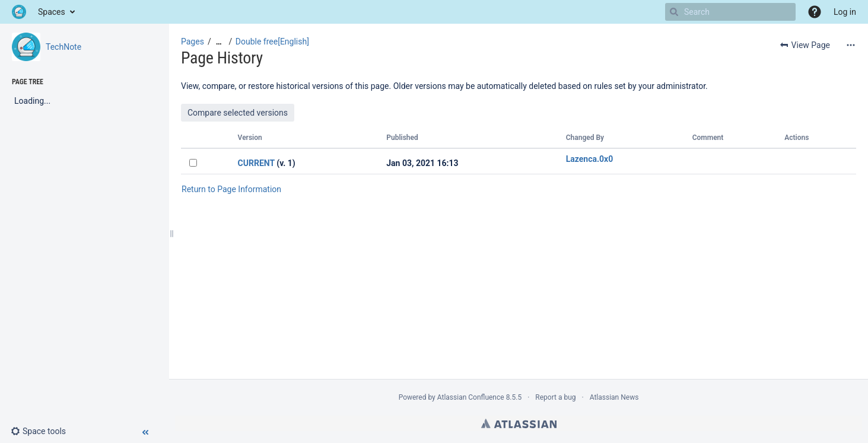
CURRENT (256, 163)
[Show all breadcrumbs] (219, 42)
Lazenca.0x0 (590, 159)
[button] (815, 12)
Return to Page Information (231, 189)
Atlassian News (614, 397)
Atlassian (519, 423)
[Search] (674, 12)
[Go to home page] (19, 12)
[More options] (851, 45)
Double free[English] (272, 42)
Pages (193, 42)
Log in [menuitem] (845, 12)
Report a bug (555, 397)
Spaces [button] (52, 12)
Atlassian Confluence (471, 397)
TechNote (63, 47)
